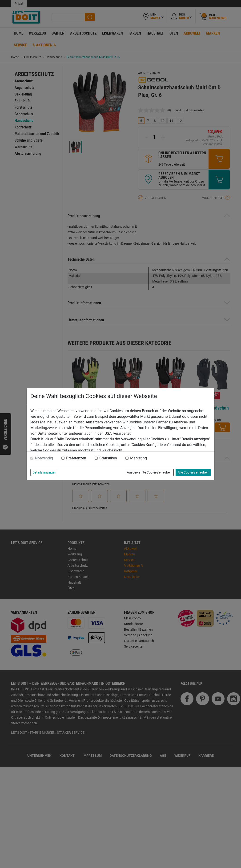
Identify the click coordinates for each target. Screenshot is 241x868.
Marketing (139, 458)
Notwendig (44, 458)
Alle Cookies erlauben (193, 472)
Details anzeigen (44, 472)
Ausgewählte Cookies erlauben (149, 472)
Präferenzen (76, 458)
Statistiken (108, 458)
